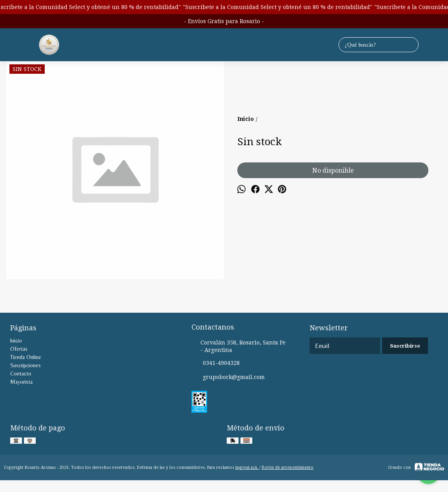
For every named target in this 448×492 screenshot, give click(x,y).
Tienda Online (26, 357)
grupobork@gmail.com (228, 377)
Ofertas (19, 349)
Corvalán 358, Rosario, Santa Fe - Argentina (239, 346)
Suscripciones (25, 365)
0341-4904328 (216, 363)
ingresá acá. (247, 467)
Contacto (21, 374)
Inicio (16, 341)
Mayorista (21, 382)
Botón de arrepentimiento (288, 467)
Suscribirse (405, 346)
